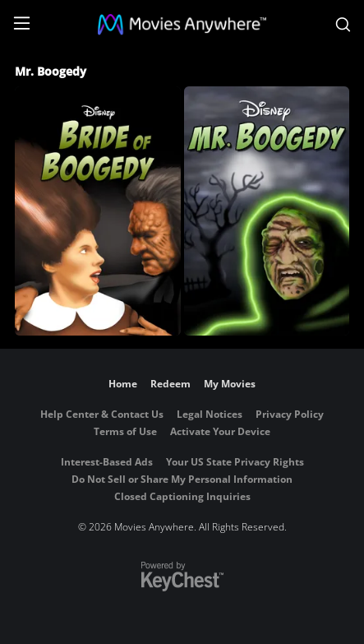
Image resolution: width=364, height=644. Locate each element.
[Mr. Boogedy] (267, 211)
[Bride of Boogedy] (98, 211)
